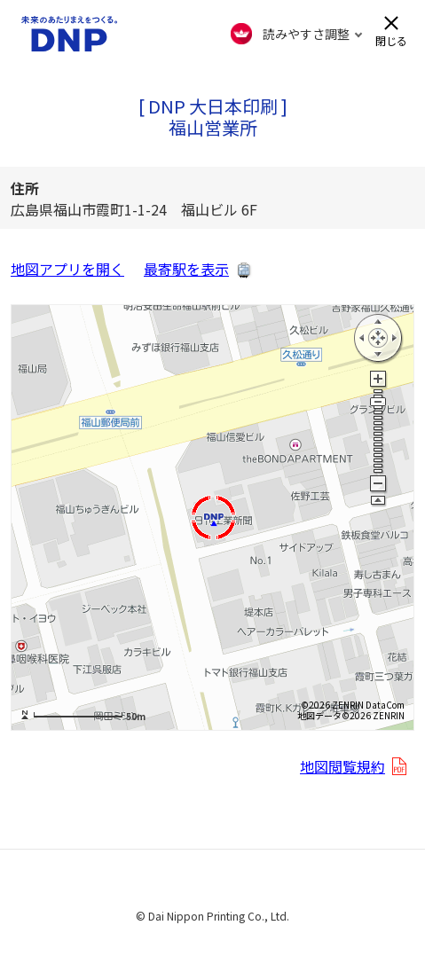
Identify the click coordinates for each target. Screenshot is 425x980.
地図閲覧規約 (342, 766)
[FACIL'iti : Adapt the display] (297, 34)
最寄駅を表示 (186, 269)
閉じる (391, 39)
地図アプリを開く (67, 269)
